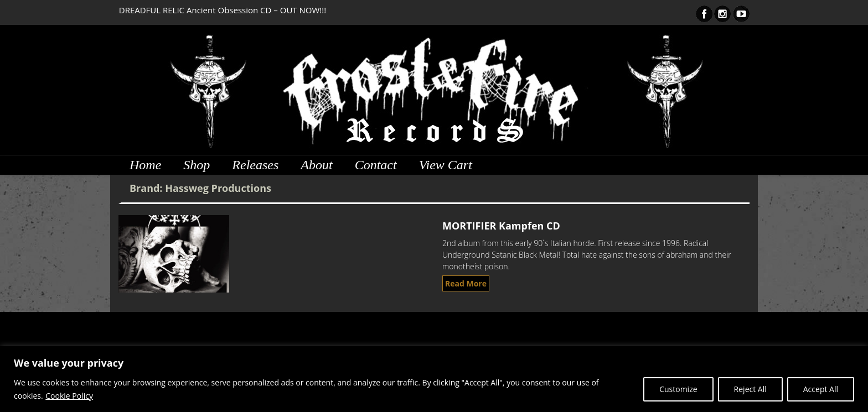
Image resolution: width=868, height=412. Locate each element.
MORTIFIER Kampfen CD (501, 226)
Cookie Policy (69, 396)
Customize (678, 389)
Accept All (821, 389)
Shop (197, 165)
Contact (376, 165)
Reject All (750, 389)
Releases (255, 165)
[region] (434, 379)
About (316, 165)
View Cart (446, 165)
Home (145, 165)
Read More (466, 283)
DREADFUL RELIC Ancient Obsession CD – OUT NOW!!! (223, 10)
